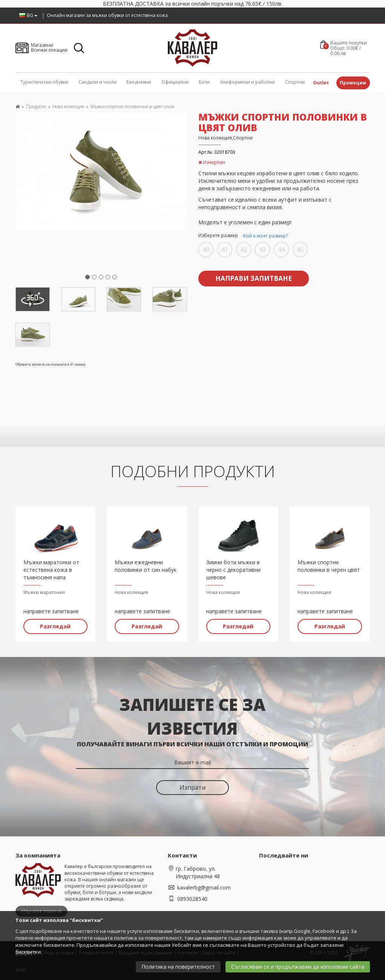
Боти (204, 82)
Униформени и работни (247, 82)
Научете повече (41, 910)
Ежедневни (139, 82)
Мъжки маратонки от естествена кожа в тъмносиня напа (51, 568)
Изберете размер (244, 236)
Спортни (295, 82)
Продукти (36, 106)
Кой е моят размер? (265, 236)
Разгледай (55, 625)
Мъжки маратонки (44, 591)
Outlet (321, 83)
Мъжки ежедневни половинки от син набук (146, 564)
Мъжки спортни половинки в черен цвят (329, 564)
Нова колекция (68, 106)
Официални (175, 82)
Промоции (353, 83)
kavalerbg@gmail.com (204, 886)
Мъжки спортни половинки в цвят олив (132, 106)
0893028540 (192, 898)
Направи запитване (253, 277)
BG (28, 15)
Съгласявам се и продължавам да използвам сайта (298, 967)
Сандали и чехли (97, 82)
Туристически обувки (44, 82)
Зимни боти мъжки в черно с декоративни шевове (233, 568)
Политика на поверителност (178, 967)
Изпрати (192, 786)
